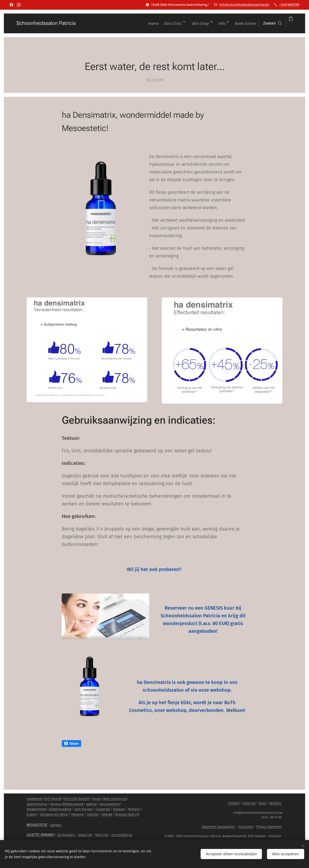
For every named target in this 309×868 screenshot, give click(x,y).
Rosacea (119, 809)
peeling (91, 804)
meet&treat (34, 799)
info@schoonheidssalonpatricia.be (244, 5)
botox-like (85, 835)
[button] (245, 23)
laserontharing (37, 804)
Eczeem (32, 814)
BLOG (262, 803)
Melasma (77, 814)
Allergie (107, 814)
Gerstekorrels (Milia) (54, 814)
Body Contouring (115, 799)
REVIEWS (275, 803)
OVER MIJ (249, 803)
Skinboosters (66, 835)
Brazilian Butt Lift (127, 814)
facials (97, 799)
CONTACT (234, 803)
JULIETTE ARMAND (40, 835)
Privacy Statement (269, 827)
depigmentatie (36, 809)
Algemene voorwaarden (218, 827)
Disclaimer (246, 827)
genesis (56, 825)
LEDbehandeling (60, 809)
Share (72, 744)
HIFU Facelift (53, 799)
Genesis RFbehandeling (67, 804)
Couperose (103, 809)
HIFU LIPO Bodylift (76, 799)
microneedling (109, 804)
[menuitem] (107, 23)
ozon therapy (83, 809)
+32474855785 (289, 5)
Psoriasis (134, 809)
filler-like (102, 835)
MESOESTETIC (37, 825)
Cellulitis (93, 814)
